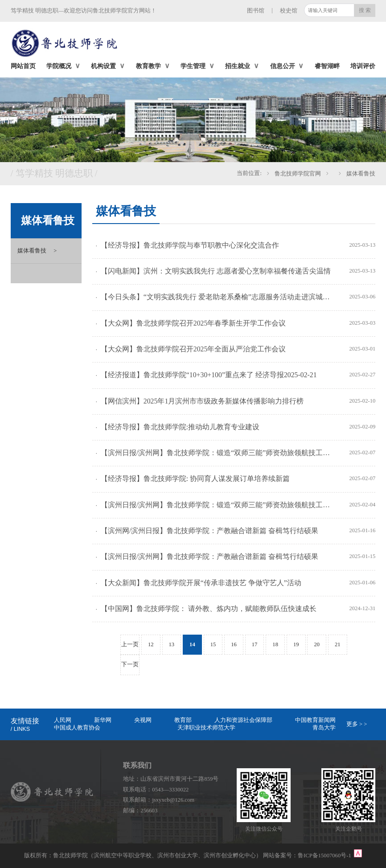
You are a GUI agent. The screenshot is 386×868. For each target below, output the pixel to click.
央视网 (143, 720)
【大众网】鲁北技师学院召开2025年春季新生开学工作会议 (193, 323)
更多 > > (357, 724)
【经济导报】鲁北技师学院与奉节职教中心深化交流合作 (190, 245)
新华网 (103, 720)
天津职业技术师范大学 (206, 728)
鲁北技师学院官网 (298, 174)
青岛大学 (324, 728)
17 (255, 644)
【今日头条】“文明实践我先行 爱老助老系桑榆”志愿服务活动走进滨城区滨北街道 (217, 297)
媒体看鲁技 (361, 174)
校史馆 (289, 11)
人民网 (63, 720)
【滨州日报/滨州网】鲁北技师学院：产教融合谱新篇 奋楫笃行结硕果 (209, 556)
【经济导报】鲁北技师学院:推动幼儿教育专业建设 (180, 427)
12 (151, 644)
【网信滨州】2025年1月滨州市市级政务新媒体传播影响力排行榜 (202, 401)
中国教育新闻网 (315, 720)
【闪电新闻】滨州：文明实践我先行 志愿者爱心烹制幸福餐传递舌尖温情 (216, 271)
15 (213, 644)
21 (338, 644)
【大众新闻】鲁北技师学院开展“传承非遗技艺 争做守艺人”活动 (201, 583)
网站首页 (23, 66)
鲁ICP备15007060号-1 (325, 856)
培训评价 (363, 66)
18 (275, 644)
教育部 (183, 720)
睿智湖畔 (327, 66)
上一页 (130, 644)
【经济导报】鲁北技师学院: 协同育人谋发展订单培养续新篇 (195, 479)
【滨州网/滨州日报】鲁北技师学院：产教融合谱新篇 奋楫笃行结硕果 (209, 531)
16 (234, 644)
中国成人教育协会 (77, 728)
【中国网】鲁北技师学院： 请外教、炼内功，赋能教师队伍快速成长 (209, 609)
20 (317, 644)
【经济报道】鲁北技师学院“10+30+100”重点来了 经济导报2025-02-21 (209, 375)
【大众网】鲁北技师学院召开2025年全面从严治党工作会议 (193, 349)
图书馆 (256, 11)
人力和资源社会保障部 (243, 720)
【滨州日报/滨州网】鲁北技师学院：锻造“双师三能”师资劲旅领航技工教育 (217, 453)
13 (172, 644)
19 (296, 644)
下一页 (130, 664)
